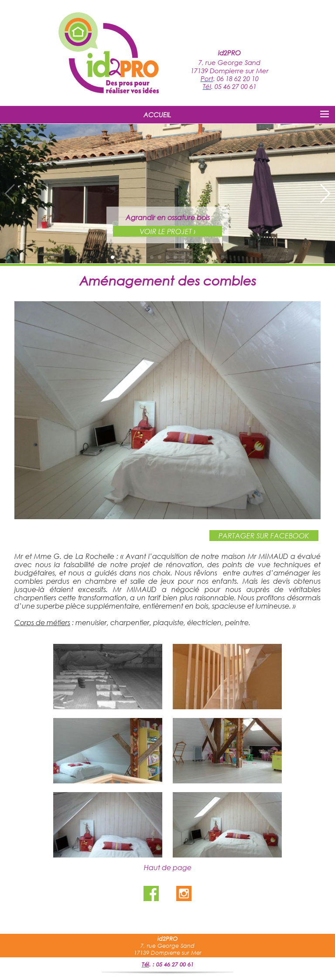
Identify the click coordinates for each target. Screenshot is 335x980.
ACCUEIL (157, 115)
